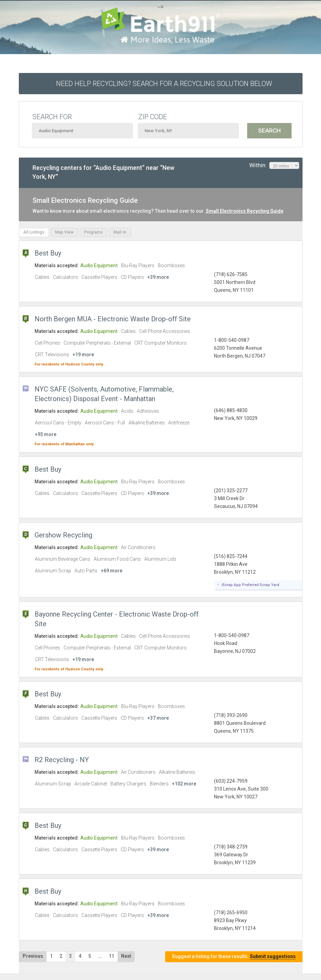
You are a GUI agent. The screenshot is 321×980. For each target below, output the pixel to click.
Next (126, 956)
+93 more (46, 434)
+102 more (184, 784)
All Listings (34, 232)
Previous (33, 956)
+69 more (112, 571)
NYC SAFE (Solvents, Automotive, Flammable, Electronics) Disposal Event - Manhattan (104, 394)
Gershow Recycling (63, 535)
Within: (274, 165)
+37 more (158, 718)
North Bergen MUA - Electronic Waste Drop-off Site (113, 319)
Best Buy (48, 253)
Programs (93, 232)
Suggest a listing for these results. (234, 957)
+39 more (158, 277)
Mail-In (120, 232)
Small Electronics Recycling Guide (245, 211)
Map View (64, 232)
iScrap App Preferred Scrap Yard (250, 585)
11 (111, 956)
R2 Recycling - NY (62, 760)
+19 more (83, 355)
